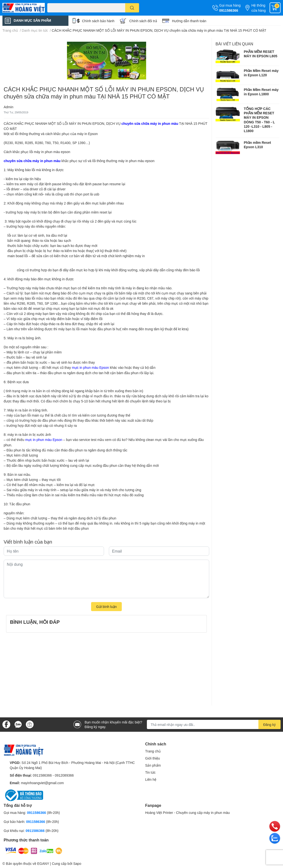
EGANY (43, 863)
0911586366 (229, 10)
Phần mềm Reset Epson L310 (257, 145)
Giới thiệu (153, 758)
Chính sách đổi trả (143, 21)
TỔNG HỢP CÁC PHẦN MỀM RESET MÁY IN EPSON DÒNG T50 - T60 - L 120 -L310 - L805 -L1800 (259, 120)
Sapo (77, 863)
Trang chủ (153, 751)
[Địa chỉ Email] (214, 724)
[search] (132, 8)
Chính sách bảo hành (98, 21)
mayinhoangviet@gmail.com (42, 783)
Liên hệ (151, 779)
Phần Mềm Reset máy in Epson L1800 (261, 92)
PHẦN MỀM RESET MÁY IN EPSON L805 (260, 54)
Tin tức (150, 772)
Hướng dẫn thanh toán (189, 21)
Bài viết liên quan (234, 44)
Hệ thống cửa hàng (259, 8)
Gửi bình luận (107, 607)
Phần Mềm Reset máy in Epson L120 (261, 73)
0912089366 (64, 775)
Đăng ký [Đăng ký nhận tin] (269, 725)
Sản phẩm (153, 765)
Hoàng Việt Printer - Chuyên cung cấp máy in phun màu (187, 813)
